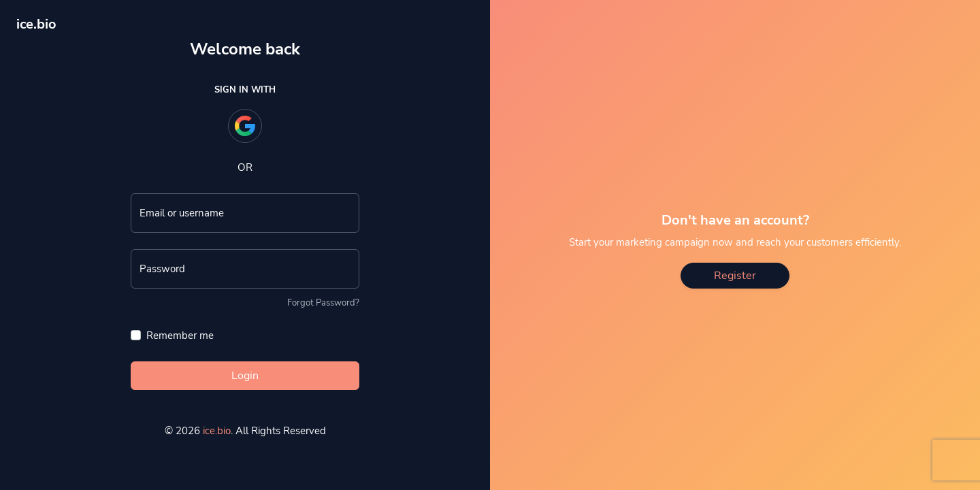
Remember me (180, 336)
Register (735, 276)
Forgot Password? (323, 303)
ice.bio (217, 431)
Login (245, 376)
